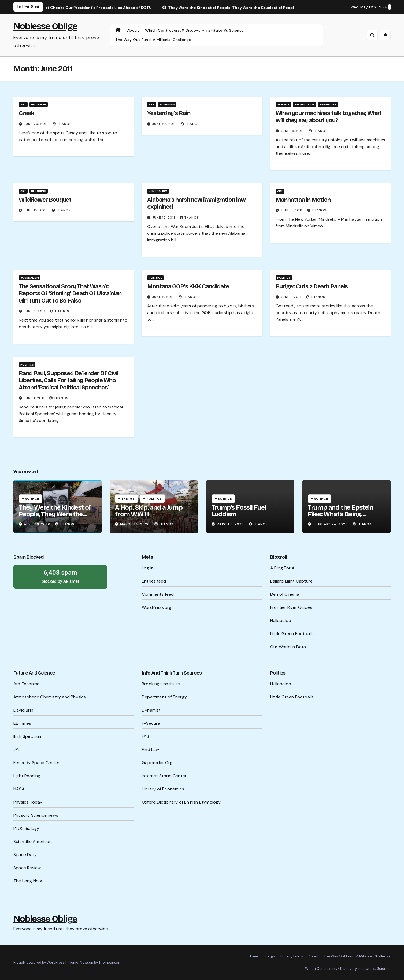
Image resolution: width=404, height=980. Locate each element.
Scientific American (33, 841)
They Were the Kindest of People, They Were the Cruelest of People (55, 514)
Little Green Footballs (292, 634)
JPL (17, 749)
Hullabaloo (281, 620)
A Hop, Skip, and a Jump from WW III (149, 511)
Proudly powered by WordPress (39, 962)
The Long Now (28, 881)
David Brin (23, 710)
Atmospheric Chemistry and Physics (50, 697)
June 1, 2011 (292, 297)
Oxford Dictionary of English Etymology (181, 802)
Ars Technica (26, 684)
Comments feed (158, 594)
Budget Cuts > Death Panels (312, 286)
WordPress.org (157, 607)
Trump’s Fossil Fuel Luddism (239, 511)
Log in (148, 568)
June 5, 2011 (292, 210)
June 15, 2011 (36, 210)
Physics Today (28, 802)
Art (23, 104)
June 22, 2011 (165, 124)
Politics (155, 278)
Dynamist (151, 710)
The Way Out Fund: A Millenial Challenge (153, 40)
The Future (328, 104)
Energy (128, 499)
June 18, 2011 (293, 131)
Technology (305, 104)
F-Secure (151, 723)
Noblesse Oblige (45, 26)
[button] (372, 35)
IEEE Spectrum (28, 736)
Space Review (27, 868)
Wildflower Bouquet (45, 200)
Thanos (62, 124)
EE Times (22, 723)
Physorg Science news (36, 815)
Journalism (158, 191)
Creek (27, 113)
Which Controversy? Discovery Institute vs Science (194, 30)
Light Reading (27, 776)
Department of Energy (164, 697)
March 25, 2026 (135, 524)
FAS (146, 736)
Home (253, 956)
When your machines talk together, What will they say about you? (329, 117)
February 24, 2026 (331, 524)
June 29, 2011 (36, 124)
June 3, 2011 (35, 311)
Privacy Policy (292, 956)
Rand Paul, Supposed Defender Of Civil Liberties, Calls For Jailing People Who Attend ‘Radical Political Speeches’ (69, 380)
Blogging (39, 104)
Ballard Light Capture (291, 581)
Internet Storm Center (164, 776)
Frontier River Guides (291, 607)
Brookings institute (161, 684)
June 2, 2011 (164, 297)
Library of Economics (163, 789)
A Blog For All (283, 568)
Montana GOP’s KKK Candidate (188, 286)
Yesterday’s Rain (169, 113)
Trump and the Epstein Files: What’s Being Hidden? (340, 514)
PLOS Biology (26, 828)
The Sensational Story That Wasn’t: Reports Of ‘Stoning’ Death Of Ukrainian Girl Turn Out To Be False (70, 294)
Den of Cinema (285, 594)
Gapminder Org (157, 763)
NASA (19, 789)
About (133, 30)
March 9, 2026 (231, 524)
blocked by (60, 576)
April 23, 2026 (38, 524)
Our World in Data (288, 647)
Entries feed (154, 581)
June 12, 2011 (164, 218)
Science (283, 104)
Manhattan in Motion (303, 200)
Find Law (151, 749)
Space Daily (25, 855)
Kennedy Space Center (36, 763)
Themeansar (109, 962)
